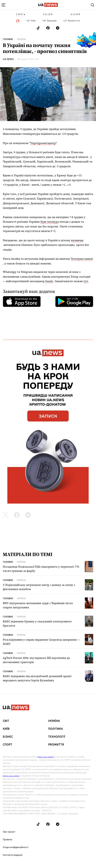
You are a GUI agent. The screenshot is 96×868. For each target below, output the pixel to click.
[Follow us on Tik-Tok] (38, 28)
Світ (6, 721)
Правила (7, 840)
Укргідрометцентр (43, 143)
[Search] (93, 5)
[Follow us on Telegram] (58, 28)
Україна (21, 39)
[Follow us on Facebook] (48, 28)
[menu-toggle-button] (3, 5)
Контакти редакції (13, 855)
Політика (55, 729)
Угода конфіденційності (15, 847)
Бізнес (8, 737)
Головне (8, 39)
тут (86, 281)
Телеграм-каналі (82, 259)
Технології (57, 737)
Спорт (8, 745)
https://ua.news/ (46, 757)
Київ (6, 729)
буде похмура (50, 222)
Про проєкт (9, 832)
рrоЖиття (56, 745)
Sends (49, 281)
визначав (77, 240)
